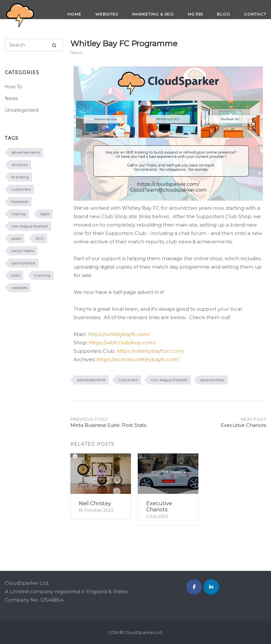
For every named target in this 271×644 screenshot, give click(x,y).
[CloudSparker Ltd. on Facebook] (194, 587)
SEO (40, 238)
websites (19, 288)
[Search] (54, 45)
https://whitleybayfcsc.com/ (150, 351)
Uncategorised (22, 110)
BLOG (224, 14)
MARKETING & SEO (153, 14)
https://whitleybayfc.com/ (119, 334)
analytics (20, 165)
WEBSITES (107, 14)
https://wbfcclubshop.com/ (122, 343)
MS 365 (195, 14)
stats (16, 275)
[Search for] (34, 45)
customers (128, 380)
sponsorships (212, 380)
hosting (18, 214)
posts (16, 238)
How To (13, 87)
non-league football (169, 380)
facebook (20, 201)
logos (45, 214)
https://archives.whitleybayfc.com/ (138, 359)
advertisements (91, 380)
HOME (74, 14)
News (76, 52)
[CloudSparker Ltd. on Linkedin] (211, 587)
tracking (42, 275)
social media (23, 251)
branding (20, 177)
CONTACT (255, 14)
